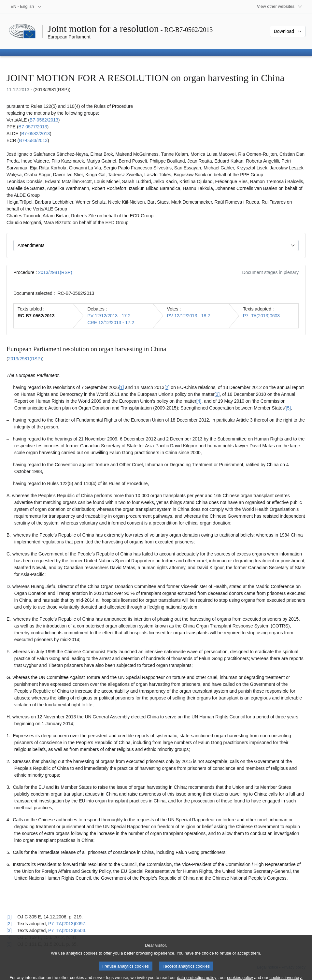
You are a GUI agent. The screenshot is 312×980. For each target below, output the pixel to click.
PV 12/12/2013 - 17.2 (109, 316)
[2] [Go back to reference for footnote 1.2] (9, 924)
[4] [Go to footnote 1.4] (199, 401)
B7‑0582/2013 (35, 134)
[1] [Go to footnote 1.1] (121, 387)
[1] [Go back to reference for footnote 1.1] (9, 917)
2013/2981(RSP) (55, 272)
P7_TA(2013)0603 (261, 316)
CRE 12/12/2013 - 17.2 (111, 323)
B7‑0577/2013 (33, 127)
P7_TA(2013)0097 (67, 924)
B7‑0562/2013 (44, 120)
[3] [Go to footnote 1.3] (217, 394)
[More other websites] (280, 7)
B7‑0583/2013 (33, 140)
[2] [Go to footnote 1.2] (167, 387)
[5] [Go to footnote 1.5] (288, 408)
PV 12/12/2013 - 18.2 (189, 316)
